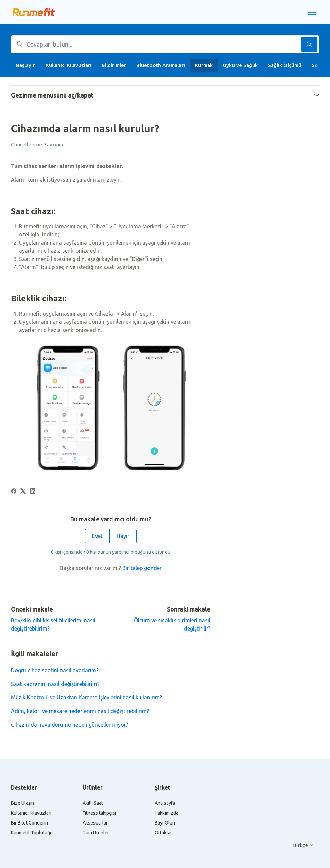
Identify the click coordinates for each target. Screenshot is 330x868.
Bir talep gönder (142, 568)
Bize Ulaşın (22, 803)
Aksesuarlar (95, 823)
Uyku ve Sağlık (240, 65)
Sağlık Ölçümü (285, 65)
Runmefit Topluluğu (32, 833)
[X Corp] (23, 492)
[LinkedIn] (33, 492)
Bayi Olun (165, 823)
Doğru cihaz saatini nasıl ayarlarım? (55, 670)
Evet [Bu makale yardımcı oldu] (97, 536)
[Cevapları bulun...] (165, 44)
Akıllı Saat (93, 803)
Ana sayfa (165, 803)
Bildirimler (114, 65)
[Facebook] (14, 492)
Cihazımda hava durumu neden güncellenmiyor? (70, 725)
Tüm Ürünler (96, 833)
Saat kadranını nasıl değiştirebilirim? (55, 684)
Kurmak (204, 65)
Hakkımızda (167, 813)
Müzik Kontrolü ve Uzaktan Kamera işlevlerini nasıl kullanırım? (86, 697)
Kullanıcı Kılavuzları (69, 65)
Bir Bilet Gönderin (29, 823)
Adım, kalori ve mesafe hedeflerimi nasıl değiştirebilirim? (80, 711)
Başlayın (26, 65)
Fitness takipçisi (99, 813)
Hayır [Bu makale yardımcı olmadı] (123, 536)
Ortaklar (163, 833)
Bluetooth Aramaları (161, 65)
